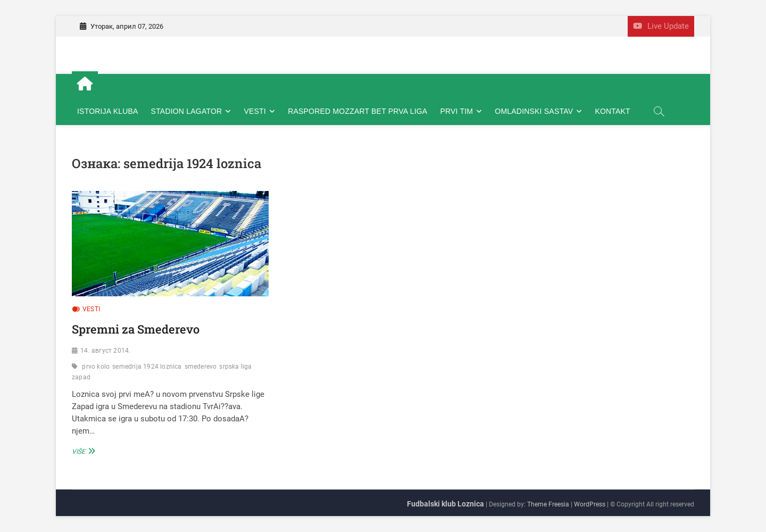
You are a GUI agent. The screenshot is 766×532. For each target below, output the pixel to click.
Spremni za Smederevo (136, 329)
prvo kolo (96, 367)
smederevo (201, 367)
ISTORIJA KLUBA (108, 111)
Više (82, 451)
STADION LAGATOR (187, 111)
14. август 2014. (105, 351)
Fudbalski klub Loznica (446, 504)
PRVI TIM (456, 111)
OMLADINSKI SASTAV (534, 111)
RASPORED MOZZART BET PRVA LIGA (357, 111)
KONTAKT (612, 111)
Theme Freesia (548, 504)
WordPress (590, 504)
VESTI (255, 111)
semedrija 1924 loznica (147, 367)
